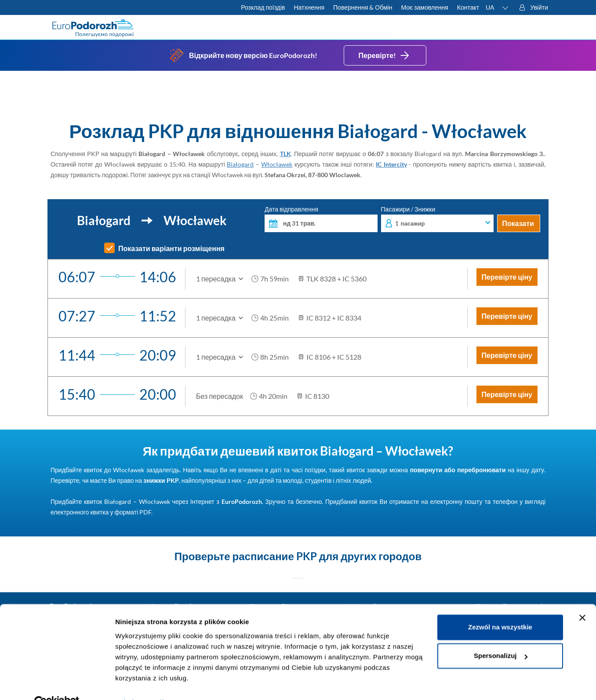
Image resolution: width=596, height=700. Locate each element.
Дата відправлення (321, 219)
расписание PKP (275, 556)
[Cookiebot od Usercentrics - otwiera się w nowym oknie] (57, 683)
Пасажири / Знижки (438, 219)
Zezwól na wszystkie (500, 607)
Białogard (240, 164)
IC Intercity (391, 164)
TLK (285, 154)
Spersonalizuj (501, 636)
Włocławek (277, 164)
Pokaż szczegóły (142, 683)
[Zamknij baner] (582, 598)
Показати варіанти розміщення (171, 248)
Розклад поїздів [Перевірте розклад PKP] (263, 7)
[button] (497, 7)
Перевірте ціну (507, 277)
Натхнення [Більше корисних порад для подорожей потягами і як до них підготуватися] (309, 7)
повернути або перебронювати (458, 470)
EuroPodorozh (242, 501)
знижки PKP (161, 480)
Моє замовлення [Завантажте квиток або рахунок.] (424, 7)
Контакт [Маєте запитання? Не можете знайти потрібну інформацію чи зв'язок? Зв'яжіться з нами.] (468, 7)
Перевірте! (385, 55)
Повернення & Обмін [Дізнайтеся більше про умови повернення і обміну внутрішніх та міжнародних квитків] (363, 7)
